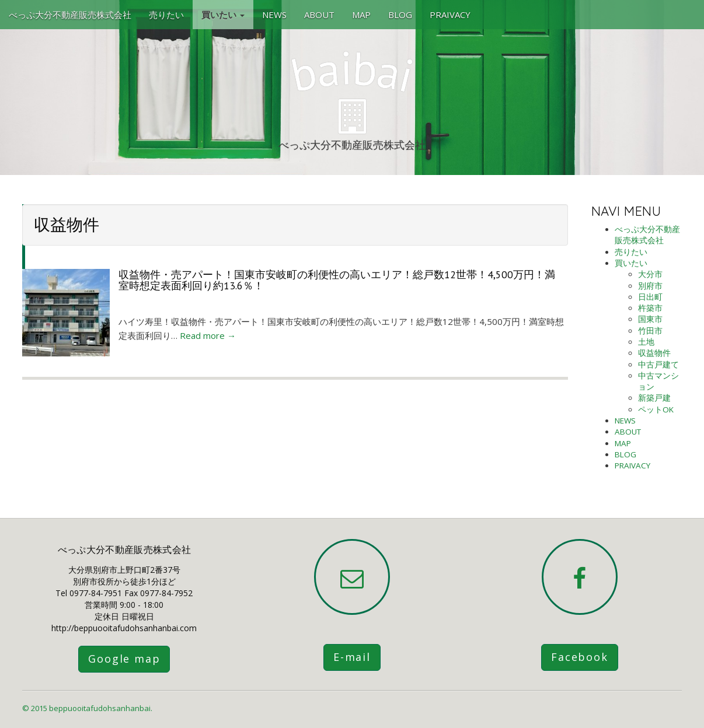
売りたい (166, 15)
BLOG (400, 15)
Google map (124, 659)
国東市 (650, 319)
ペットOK (656, 409)
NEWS (274, 15)
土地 (646, 342)
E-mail (352, 657)
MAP (361, 15)
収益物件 (654, 353)
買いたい (223, 15)
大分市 (650, 274)
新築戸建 (654, 398)
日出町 (650, 297)
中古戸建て (658, 365)
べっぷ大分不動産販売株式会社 (70, 15)
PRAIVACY (450, 15)
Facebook (579, 657)
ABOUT (319, 15)
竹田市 (650, 331)
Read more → (208, 335)
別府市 (650, 286)
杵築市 (650, 308)
